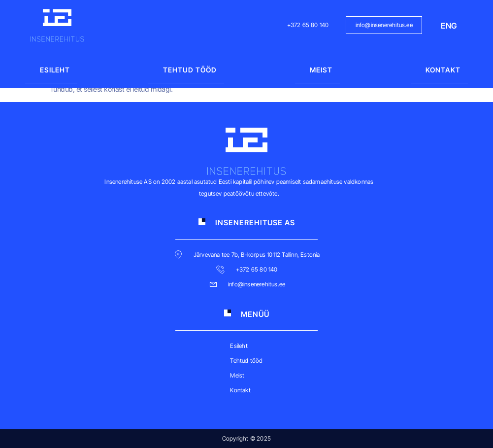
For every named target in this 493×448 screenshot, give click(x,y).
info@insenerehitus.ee (384, 25)
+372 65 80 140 (308, 25)
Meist (321, 70)
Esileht (55, 70)
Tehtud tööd (190, 70)
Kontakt (443, 70)
